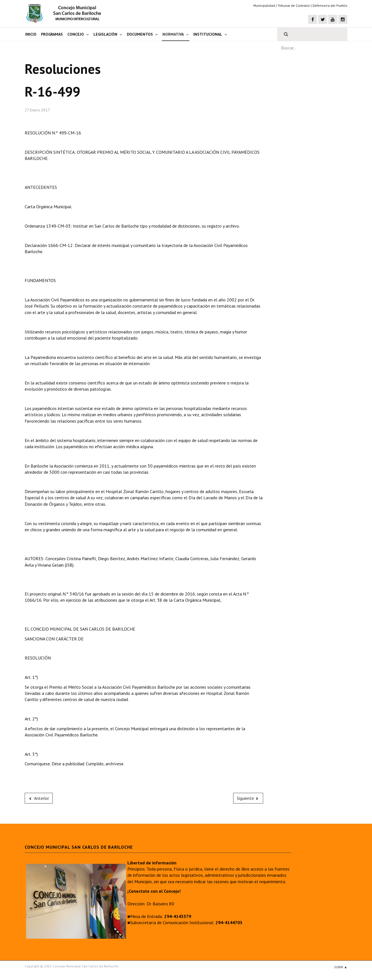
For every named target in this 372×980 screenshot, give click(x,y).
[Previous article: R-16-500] (39, 798)
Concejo (76, 34)
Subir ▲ (341, 967)
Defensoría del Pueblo (330, 5)
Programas (52, 34)
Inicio (31, 34)
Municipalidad (264, 5)
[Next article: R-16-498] (248, 798)
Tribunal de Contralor (294, 5)
